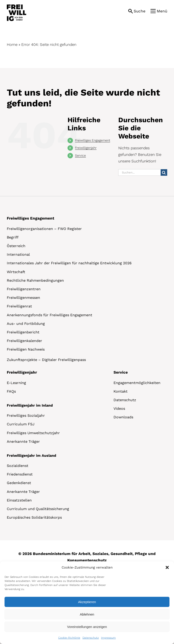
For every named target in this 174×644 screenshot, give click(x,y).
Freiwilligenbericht (23, 332)
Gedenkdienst (19, 483)
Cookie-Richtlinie (69, 638)
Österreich (16, 246)
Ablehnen (87, 614)
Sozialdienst (18, 466)
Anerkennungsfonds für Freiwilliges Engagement (50, 315)
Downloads (123, 417)
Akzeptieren (87, 602)
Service (80, 155)
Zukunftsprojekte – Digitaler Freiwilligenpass (46, 360)
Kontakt (121, 391)
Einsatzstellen (19, 500)
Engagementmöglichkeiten (137, 383)
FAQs (11, 391)
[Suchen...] (139, 172)
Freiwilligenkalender (24, 341)
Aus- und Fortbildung (26, 324)
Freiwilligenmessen (23, 298)
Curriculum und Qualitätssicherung (38, 509)
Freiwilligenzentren (24, 289)
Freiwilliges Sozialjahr (26, 416)
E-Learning (16, 383)
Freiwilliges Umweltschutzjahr (33, 433)
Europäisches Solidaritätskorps (34, 517)
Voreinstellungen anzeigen (87, 627)
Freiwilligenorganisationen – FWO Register (44, 229)
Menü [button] (162, 11)
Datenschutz (91, 638)
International (18, 254)
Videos (119, 409)
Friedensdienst (20, 474)
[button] (167, 567)
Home (12, 44)
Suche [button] (140, 11)
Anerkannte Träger (23, 441)
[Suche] (164, 172)
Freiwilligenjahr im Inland (30, 405)
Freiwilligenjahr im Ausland (31, 455)
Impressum (108, 638)
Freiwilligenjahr (86, 148)
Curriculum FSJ (21, 424)
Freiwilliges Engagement (93, 140)
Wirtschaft (16, 272)
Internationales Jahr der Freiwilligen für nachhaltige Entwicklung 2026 (69, 263)
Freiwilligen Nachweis (26, 349)
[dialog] (87, 603)
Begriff (13, 237)
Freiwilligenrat (19, 306)
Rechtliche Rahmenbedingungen (35, 280)
